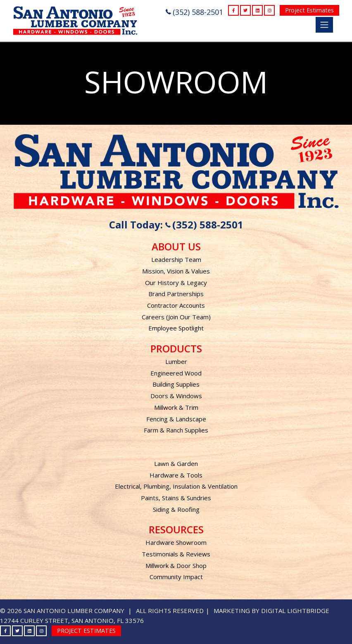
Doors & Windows (176, 396)
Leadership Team (176, 259)
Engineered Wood (176, 373)
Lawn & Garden (176, 463)
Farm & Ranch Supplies (176, 430)
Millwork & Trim (176, 407)
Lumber (176, 361)
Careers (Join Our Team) (176, 317)
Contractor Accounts (176, 305)
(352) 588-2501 (194, 12)
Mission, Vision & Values (176, 271)
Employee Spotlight (176, 328)
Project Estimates (309, 10)
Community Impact (176, 577)
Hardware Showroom (176, 542)
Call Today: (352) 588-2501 (176, 225)
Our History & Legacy (176, 283)
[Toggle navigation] (324, 25)
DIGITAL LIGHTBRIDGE (295, 611)
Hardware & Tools (176, 475)
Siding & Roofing (176, 509)
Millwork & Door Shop (176, 566)
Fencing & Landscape (176, 419)
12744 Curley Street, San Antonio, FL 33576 (72, 620)
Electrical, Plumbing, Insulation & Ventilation (176, 486)
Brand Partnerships (176, 294)
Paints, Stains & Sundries (176, 498)
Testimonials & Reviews (176, 554)
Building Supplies (176, 384)
